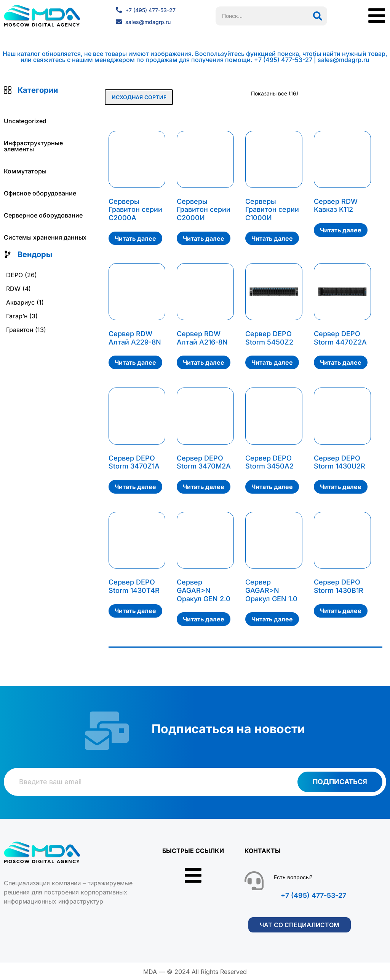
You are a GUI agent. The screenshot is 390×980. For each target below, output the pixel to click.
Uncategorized (25, 121)
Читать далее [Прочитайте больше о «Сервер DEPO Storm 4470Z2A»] (341, 362)
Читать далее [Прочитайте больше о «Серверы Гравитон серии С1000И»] (272, 238)
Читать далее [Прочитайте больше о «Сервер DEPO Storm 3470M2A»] (204, 487)
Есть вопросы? (293, 877)
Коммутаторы (25, 171)
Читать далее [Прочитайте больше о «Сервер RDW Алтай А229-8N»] (135, 362)
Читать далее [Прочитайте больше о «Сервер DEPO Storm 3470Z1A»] (135, 487)
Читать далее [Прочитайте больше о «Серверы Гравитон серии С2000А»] (135, 238)
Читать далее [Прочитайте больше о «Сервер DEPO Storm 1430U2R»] (341, 487)
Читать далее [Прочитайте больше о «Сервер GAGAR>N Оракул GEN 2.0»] (204, 619)
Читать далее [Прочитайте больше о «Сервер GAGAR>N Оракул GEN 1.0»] (272, 619)
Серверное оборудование (43, 215)
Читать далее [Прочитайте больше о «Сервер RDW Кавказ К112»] (341, 230)
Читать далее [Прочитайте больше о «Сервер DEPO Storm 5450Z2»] (272, 362)
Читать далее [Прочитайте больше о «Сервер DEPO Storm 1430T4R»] (135, 611)
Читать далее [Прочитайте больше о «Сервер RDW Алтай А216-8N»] (204, 362)
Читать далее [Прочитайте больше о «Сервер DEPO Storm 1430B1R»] (341, 611)
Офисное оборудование (40, 193)
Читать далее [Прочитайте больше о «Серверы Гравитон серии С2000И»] (204, 238)
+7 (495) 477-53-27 (313, 895)
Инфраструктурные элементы (33, 146)
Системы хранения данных (45, 237)
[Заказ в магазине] (139, 97)
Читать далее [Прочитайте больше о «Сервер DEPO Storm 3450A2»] (272, 487)
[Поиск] (318, 16)
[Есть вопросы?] (254, 881)
